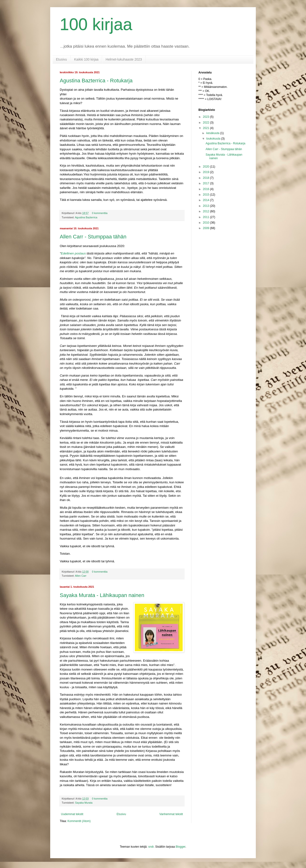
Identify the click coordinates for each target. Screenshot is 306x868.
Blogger (181, 847)
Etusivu (61, 59)
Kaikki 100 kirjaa (86, 59)
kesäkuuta (213, 133)
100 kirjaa (96, 24)
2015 (207, 195)
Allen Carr (81, 576)
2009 (207, 228)
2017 (207, 183)
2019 (207, 172)
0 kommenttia (100, 213)
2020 (207, 167)
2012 (207, 211)
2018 (207, 178)
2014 (207, 200)
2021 (207, 128)
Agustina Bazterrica (86, 217)
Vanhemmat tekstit (171, 814)
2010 (207, 223)
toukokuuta (214, 139)
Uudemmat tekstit (72, 814)
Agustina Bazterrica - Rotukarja (96, 81)
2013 (207, 206)
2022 (207, 123)
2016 (207, 189)
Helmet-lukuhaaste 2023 (124, 59)
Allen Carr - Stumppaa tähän (93, 237)
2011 (207, 217)
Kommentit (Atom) (79, 821)
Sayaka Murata (84, 803)
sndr (151, 847)
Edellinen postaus (73, 253)
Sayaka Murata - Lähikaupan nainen (102, 595)
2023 (207, 117)
